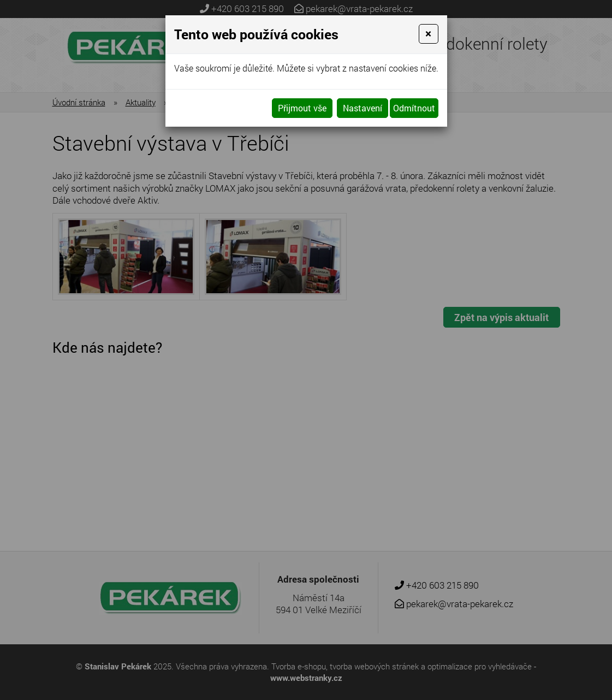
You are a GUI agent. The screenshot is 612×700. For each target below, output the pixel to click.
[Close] (428, 34)
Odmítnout (414, 108)
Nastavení (363, 108)
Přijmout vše (302, 108)
